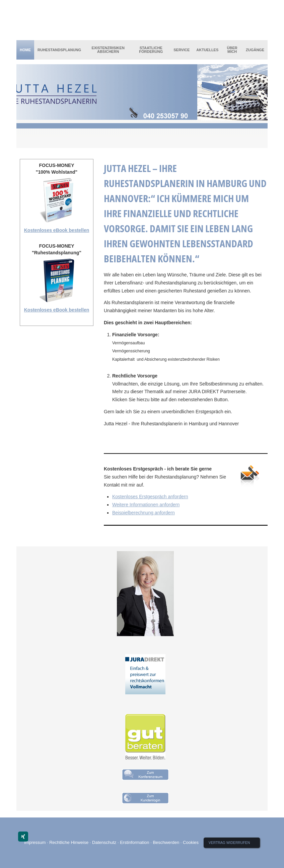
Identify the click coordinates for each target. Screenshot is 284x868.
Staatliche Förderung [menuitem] (151, 50)
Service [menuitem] (182, 50)
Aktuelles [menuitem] (207, 50)
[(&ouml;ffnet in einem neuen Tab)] (145, 674)
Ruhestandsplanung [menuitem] (59, 50)
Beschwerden (166, 842)
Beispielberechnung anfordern (144, 513)
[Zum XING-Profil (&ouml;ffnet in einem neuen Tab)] (23, 837)
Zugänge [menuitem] (255, 50)
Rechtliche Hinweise (69, 842)
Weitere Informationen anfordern (146, 505)
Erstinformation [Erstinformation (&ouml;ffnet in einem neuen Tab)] (134, 842)
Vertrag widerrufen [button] (229, 843)
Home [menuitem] (25, 50)
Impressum (35, 842)
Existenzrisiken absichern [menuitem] (108, 50)
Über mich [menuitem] (232, 50)
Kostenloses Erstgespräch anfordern (150, 497)
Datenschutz (104, 842)
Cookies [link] (191, 842)
